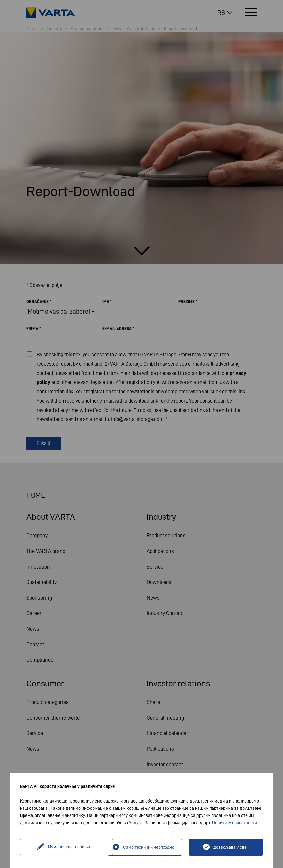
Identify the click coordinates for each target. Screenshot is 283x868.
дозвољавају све (230, 847)
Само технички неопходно (149, 847)
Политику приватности (235, 823)
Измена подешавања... (65, 847)
